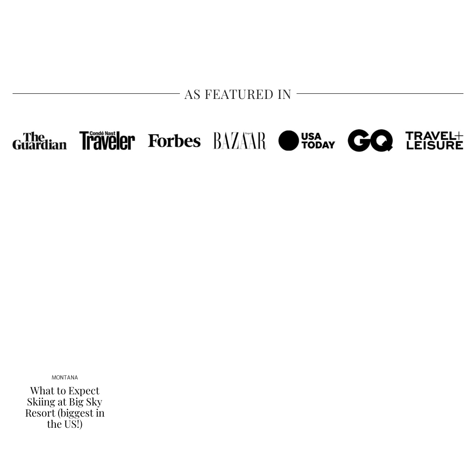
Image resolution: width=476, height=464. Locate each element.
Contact (405, 24)
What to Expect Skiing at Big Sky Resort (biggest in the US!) (65, 407)
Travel (22, 24)
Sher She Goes (238, 25)
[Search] (458, 25)
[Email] (447, 25)
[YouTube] (436, 25)
